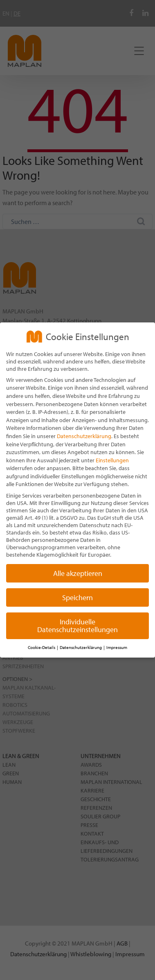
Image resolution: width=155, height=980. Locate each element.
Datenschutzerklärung (84, 436)
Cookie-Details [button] (42, 647)
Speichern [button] (77, 597)
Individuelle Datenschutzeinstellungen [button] (77, 626)
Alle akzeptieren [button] (78, 573)
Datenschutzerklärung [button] (81, 647)
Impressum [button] (117, 647)
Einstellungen (112, 460)
